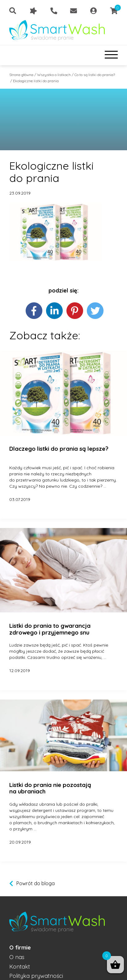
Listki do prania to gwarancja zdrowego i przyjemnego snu (50, 629)
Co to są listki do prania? (95, 75)
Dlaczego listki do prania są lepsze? (59, 449)
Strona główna (21, 75)
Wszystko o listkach (54, 75)
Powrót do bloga (36, 883)
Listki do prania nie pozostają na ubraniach (50, 788)
